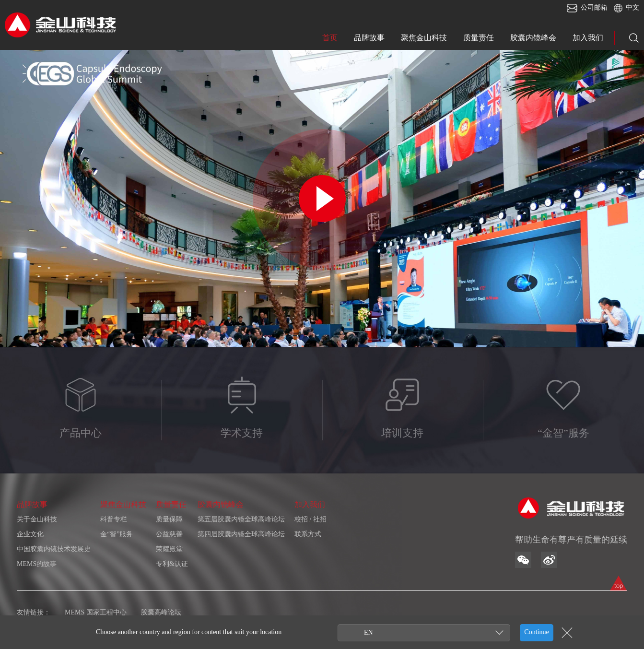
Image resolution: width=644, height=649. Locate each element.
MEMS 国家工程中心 (96, 612)
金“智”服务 (117, 534)
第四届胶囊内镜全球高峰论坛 (241, 534)
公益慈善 (169, 534)
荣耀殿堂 (169, 549)
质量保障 (169, 519)
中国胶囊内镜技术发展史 (54, 549)
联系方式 (308, 534)
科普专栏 (114, 519)
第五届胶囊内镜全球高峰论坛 (241, 519)
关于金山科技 (37, 519)
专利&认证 (172, 564)
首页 (330, 38)
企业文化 (30, 534)
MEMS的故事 (37, 564)
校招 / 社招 (310, 519)
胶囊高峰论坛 (161, 612)
